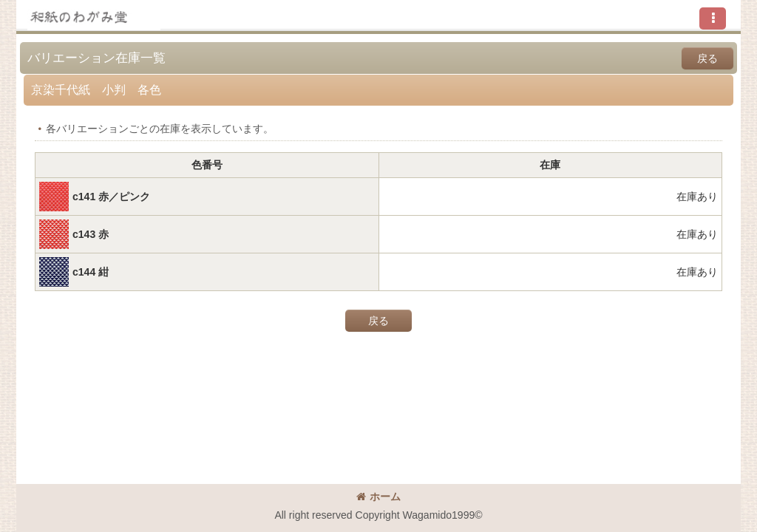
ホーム (378, 497)
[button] (713, 18)
